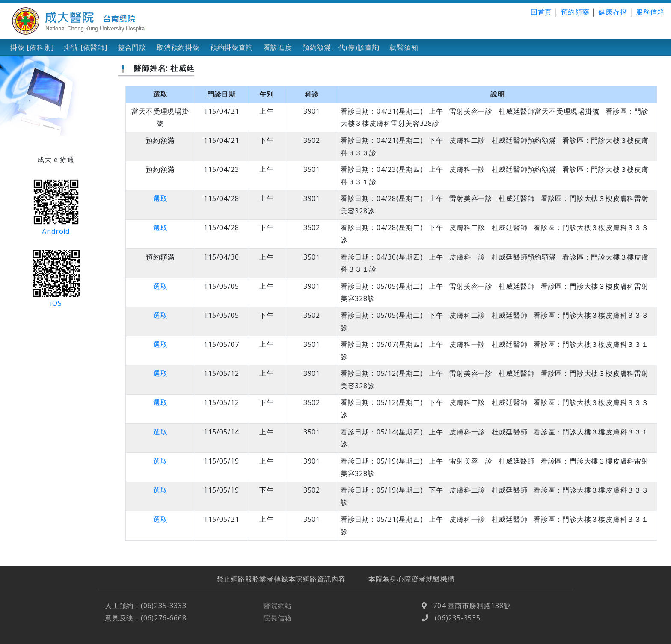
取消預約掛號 (178, 47)
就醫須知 (404, 47)
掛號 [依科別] (32, 47)
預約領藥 (575, 12)
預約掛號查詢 (232, 47)
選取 (160, 198)
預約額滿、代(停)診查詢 (341, 47)
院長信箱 (278, 630)
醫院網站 (278, 617)
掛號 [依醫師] (85, 47)
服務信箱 (650, 12)
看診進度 (278, 47)
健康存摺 (613, 12)
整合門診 (132, 47)
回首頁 (541, 12)
